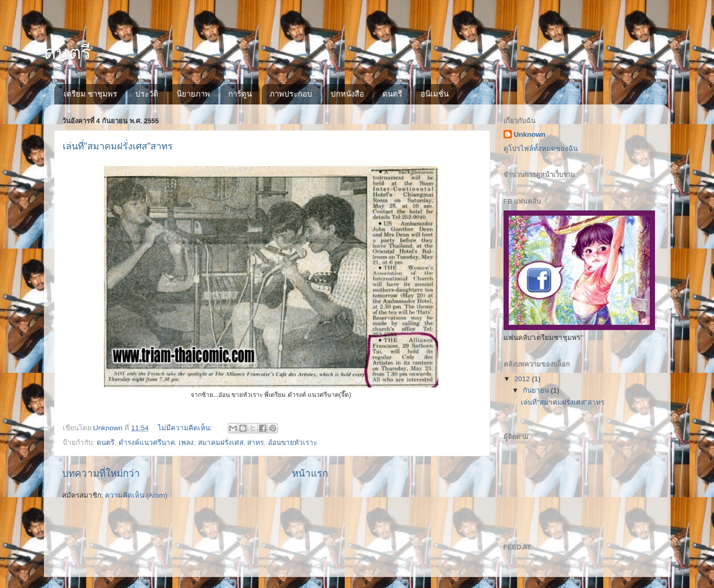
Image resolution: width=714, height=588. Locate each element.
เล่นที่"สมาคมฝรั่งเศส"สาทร (118, 146)
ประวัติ (147, 94)
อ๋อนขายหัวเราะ (292, 443)
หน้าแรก (310, 473)
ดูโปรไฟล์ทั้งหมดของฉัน (541, 149)
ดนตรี (67, 52)
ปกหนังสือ (347, 94)
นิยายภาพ (193, 94)
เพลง (186, 443)
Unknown (530, 134)
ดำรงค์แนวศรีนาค (147, 443)
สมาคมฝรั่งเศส (221, 443)
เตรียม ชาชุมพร (90, 94)
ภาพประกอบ (291, 94)
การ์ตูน (240, 94)
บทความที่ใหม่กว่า (101, 473)
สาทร (255, 443)
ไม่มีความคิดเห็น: (186, 428)
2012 (523, 379)
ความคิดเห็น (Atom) (136, 495)
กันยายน (537, 390)
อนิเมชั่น (435, 94)
